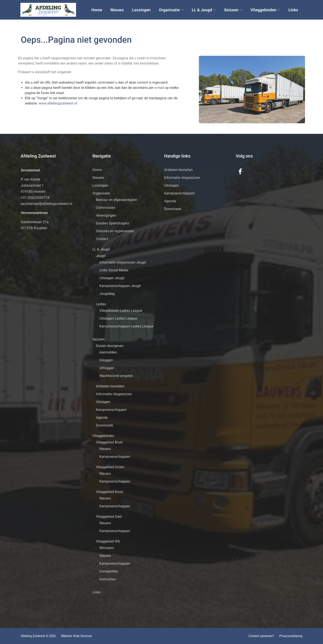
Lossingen (141, 10)
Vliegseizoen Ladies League (121, 311)
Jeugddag (107, 294)
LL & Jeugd (204, 10)
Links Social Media (114, 270)
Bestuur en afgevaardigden (117, 200)
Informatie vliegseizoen (114, 394)
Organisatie (171, 10)
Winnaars (107, 548)
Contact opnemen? (261, 636)
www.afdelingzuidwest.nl (49, 103)
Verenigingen (106, 215)
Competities (109, 571)
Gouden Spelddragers (113, 223)
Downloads (105, 425)
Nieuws (117, 10)
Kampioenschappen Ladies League (127, 326)
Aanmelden (108, 352)
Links (293, 10)
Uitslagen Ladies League (118, 318)
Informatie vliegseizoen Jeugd (123, 262)
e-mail (150, 88)
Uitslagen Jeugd (112, 278)
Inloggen (106, 360)
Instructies (108, 579)
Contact (102, 239)
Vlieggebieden (265, 10)
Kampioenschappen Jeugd (120, 286)
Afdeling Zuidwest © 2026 (38, 636)
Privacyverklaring (291, 636)
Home (96, 10)
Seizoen (233, 10)
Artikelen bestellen (110, 386)
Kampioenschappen (111, 410)
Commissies (106, 208)
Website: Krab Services (76, 636)
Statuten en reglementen (115, 231)
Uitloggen (107, 368)
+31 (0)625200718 (35, 198)
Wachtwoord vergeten (116, 376)
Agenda (102, 417)
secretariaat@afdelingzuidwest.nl (47, 204)
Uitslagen (103, 402)
